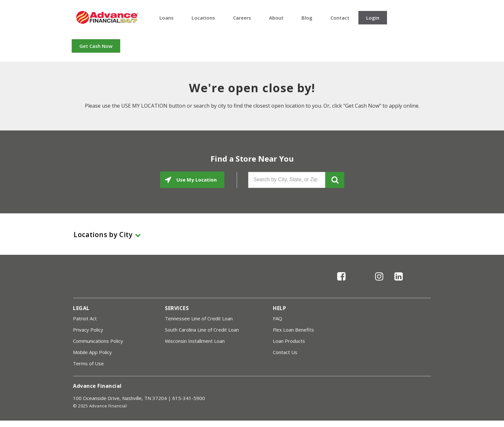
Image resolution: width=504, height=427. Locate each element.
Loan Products (289, 341)
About (276, 18)
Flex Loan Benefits (293, 330)
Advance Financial (107, 17)
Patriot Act (85, 318)
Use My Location (196, 180)
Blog (307, 18)
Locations (203, 18)
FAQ (278, 318)
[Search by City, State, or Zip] (287, 180)
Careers (242, 18)
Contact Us (285, 352)
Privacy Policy (88, 330)
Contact (340, 18)
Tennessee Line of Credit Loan (199, 318)
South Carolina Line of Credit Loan (202, 330)
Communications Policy (98, 341)
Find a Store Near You (252, 159)
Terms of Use (88, 363)
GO (335, 180)
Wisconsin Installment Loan (195, 341)
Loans (166, 18)
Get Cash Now (96, 46)
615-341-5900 (189, 398)
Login (373, 18)
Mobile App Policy (92, 352)
